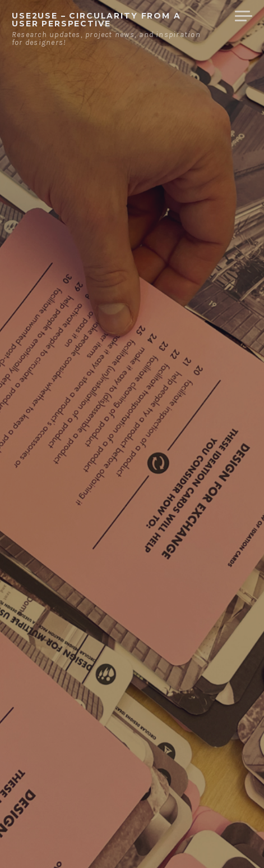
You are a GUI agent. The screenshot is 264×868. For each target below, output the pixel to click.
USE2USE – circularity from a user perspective (96, 20)
